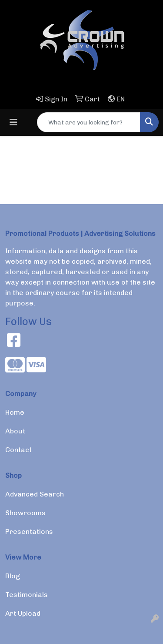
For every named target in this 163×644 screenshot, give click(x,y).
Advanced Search (35, 494)
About (15, 431)
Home (15, 412)
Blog (13, 576)
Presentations (29, 532)
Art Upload (23, 613)
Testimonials (27, 595)
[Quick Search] (89, 122)
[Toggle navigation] (13, 122)
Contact (18, 450)
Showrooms (25, 513)
